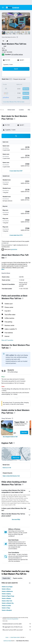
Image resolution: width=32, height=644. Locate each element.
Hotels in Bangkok (7, 610)
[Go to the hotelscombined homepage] (12, 7)
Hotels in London (6, 606)
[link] (10, 437)
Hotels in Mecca (6, 589)
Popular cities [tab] (6, 578)
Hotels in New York (7, 601)
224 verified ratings (17, 55)
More (3, 269)
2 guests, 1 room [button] (8, 64)
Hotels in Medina (6, 598)
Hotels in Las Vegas (7, 587)
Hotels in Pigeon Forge (8, 596)
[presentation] (17, 37)
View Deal (24, 432)
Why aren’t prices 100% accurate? (17, 630)
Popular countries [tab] (18, 578)
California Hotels (7, 641)
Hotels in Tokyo (6, 608)
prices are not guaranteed (12, 619)
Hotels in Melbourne (7, 591)
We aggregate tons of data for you (17, 627)
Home (7, 637)
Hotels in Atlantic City (8, 603)
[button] (3, 8)
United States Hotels (15, 637)
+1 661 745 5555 (7, 52)
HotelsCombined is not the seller (17, 624)
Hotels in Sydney (6, 594)
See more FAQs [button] (16, 519)
